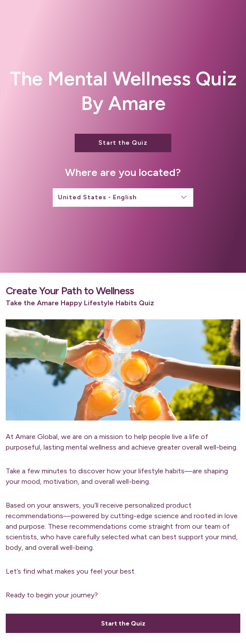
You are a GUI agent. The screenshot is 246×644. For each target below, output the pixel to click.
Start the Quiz (123, 143)
